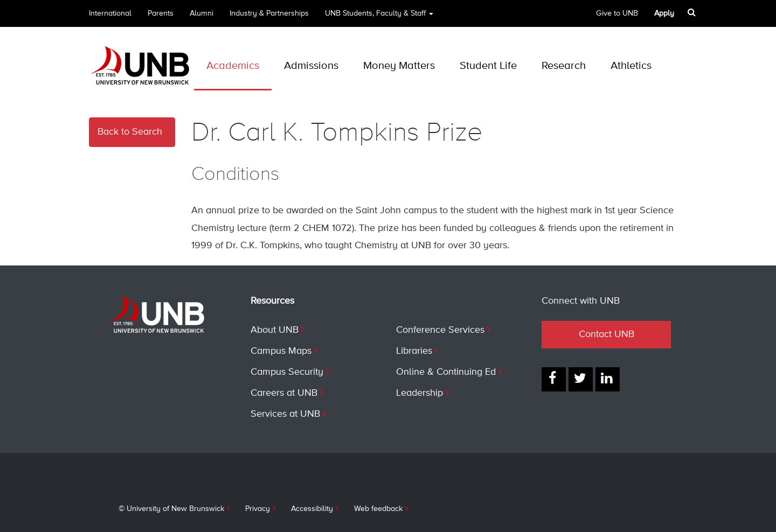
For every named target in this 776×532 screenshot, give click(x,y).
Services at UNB (285, 414)
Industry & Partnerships (269, 13)
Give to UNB (617, 13)
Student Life (488, 66)
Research (564, 66)
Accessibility (312, 509)
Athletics (631, 66)
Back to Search (130, 132)
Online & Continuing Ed (446, 372)
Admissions (311, 66)
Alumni (202, 13)
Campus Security (287, 372)
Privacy (258, 509)
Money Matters (399, 66)
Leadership (420, 393)
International (110, 13)
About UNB (275, 330)
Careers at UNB (284, 393)
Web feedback (378, 509)
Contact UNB (607, 334)
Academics (233, 66)
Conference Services (440, 330)
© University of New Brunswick (171, 509)
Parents (161, 13)
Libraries (414, 351)
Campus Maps (281, 351)
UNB (379, 17)
